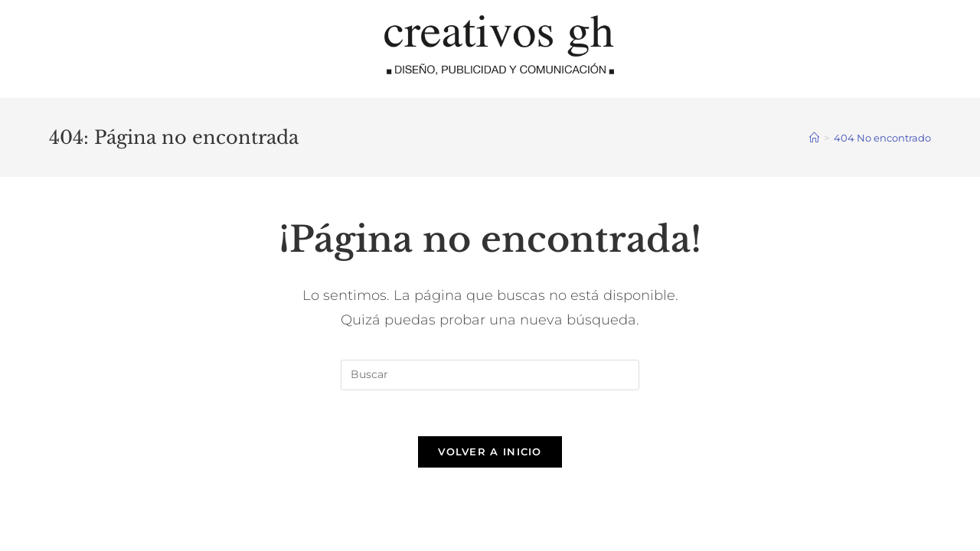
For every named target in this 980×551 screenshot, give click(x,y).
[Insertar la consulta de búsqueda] (490, 375)
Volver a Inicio (490, 452)
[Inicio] (814, 138)
